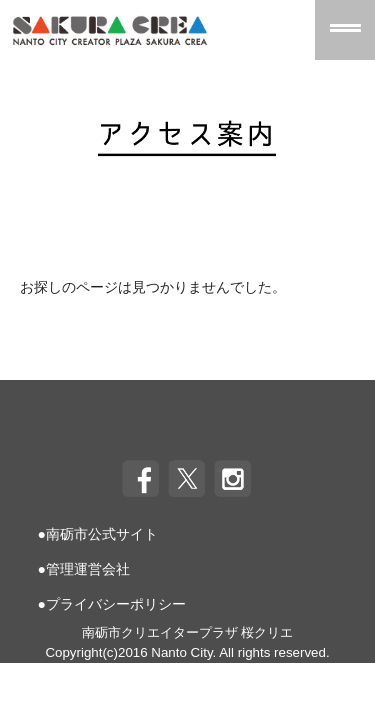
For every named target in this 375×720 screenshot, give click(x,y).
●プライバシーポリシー (112, 604)
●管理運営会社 (84, 569)
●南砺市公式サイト (98, 534)
